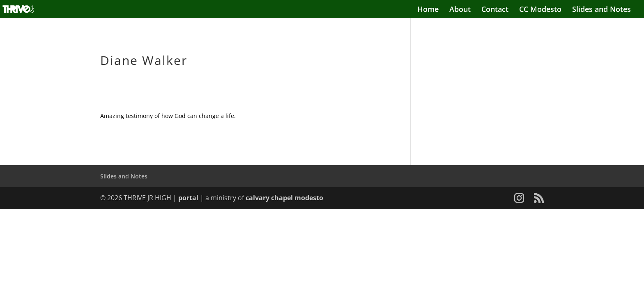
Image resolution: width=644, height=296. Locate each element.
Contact (495, 10)
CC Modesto (540, 10)
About (460, 10)
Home (428, 10)
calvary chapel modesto (284, 198)
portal (188, 198)
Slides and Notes (601, 10)
